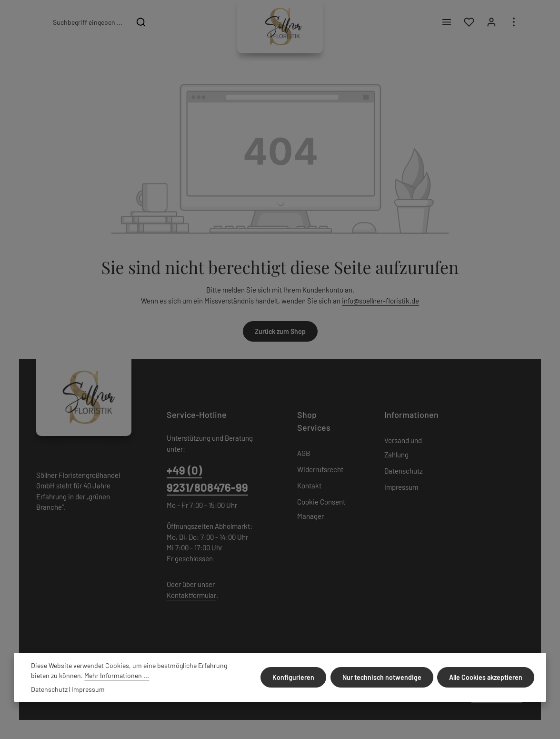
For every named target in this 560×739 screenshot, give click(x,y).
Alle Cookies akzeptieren (486, 677)
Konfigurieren (294, 677)
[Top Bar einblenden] (514, 22)
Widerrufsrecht (320, 469)
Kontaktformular (191, 595)
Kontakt (309, 486)
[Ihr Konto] (491, 22)
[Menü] (446, 22)
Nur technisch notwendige (382, 677)
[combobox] (87, 22)
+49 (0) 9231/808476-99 (207, 479)
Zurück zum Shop (280, 331)
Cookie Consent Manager (321, 509)
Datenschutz (404, 471)
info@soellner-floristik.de (380, 301)
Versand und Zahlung (403, 447)
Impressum (401, 487)
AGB (304, 453)
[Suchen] (141, 22)
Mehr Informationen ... (117, 675)
